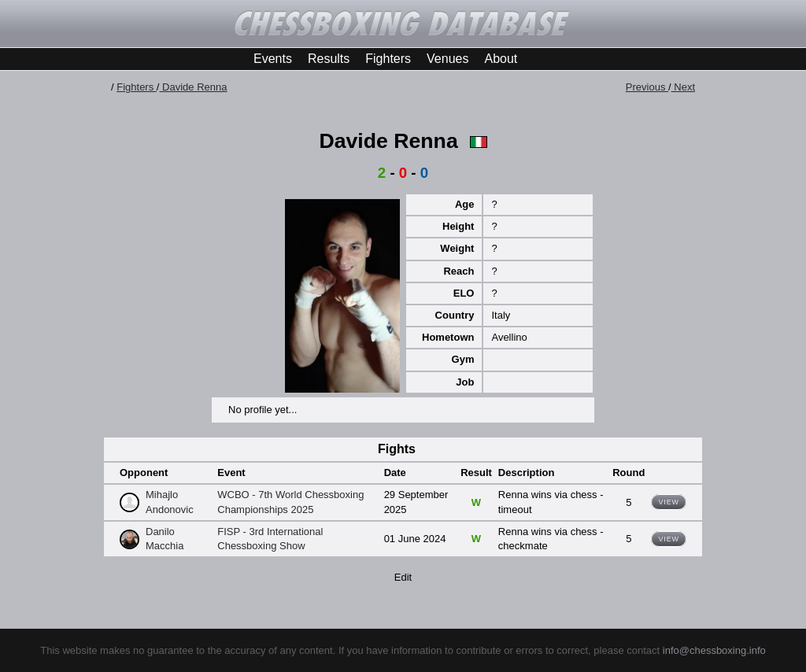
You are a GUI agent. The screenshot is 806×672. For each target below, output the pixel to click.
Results (329, 59)
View (669, 502)
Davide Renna (193, 87)
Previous (647, 87)
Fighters (388, 59)
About (501, 59)
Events (273, 59)
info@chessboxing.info (714, 650)
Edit (403, 577)
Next (683, 87)
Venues (447, 59)
